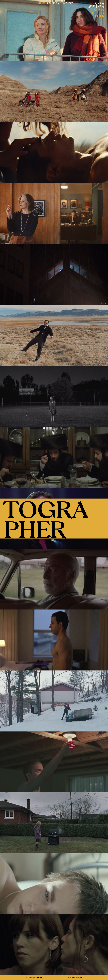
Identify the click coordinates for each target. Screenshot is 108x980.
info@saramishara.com (34, 978)
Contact (68, 3)
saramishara (78, 978)
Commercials (54, 3)
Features (40, 3)
